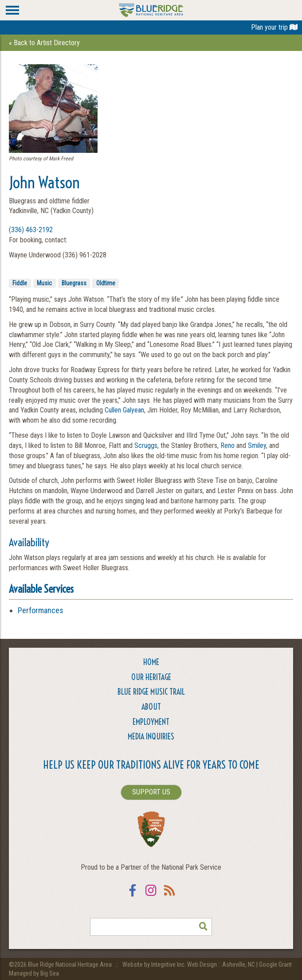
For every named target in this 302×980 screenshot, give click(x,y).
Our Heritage (151, 677)
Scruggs (146, 445)
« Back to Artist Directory (44, 43)
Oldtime (106, 283)
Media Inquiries (151, 737)
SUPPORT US (151, 792)
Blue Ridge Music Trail (151, 692)
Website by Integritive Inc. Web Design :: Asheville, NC (189, 964)
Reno (227, 445)
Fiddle (20, 283)
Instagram (151, 896)
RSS (170, 896)
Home (151, 662)
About (151, 707)
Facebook (133, 896)
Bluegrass (74, 283)
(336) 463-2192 (31, 230)
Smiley (257, 445)
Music (44, 283)
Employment (151, 722)
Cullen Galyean (124, 410)
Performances (41, 610)
